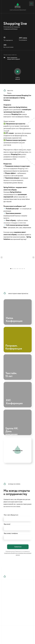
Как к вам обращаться (11, 515)
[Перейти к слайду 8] (23, 269)
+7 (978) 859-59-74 (14, 591)
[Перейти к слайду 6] (19, 269)
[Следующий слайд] (33, 257)
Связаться (18, 547)
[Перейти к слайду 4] (16, 269)
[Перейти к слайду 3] (14, 269)
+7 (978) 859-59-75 (13, 594)
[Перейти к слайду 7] (21, 269)
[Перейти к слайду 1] (11, 269)
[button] (18, 72)
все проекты (18, 451)
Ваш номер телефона (11, 533)
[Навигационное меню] (31, 4)
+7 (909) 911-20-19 (13, 596)
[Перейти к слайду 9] (24, 269)
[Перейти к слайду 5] (18, 269)
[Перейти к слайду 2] (13, 269)
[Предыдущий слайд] (2, 257)
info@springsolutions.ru (15, 604)
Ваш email (7, 524)
